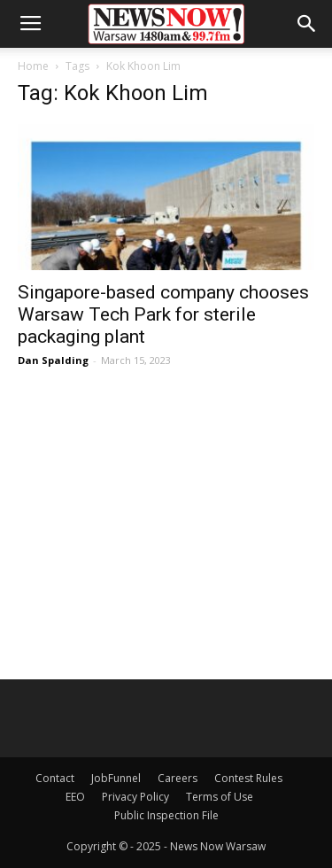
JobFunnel (116, 778)
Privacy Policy (135, 797)
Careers (178, 778)
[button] (307, 24)
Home (33, 66)
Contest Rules (248, 778)
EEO (75, 797)
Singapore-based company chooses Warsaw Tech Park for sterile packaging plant (163, 314)
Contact (55, 778)
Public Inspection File (166, 815)
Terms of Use (220, 797)
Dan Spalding (53, 360)
